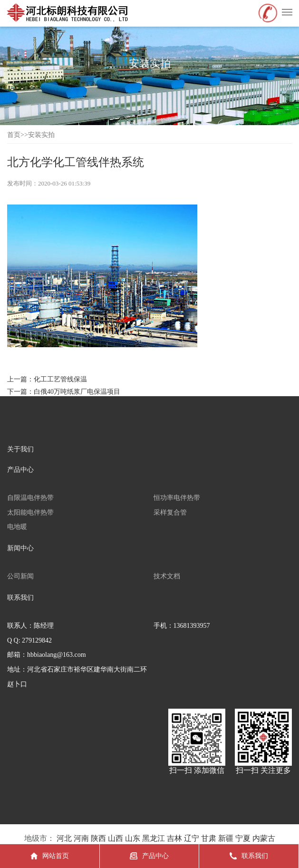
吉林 (174, 838)
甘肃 (209, 838)
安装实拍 (41, 135)
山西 (116, 838)
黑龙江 (154, 838)
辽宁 (192, 838)
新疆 (226, 838)
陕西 (98, 838)
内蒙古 (264, 838)
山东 (133, 838)
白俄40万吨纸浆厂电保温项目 (77, 392)
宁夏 (243, 838)
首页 (14, 135)
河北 (64, 838)
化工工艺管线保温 (60, 379)
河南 (81, 838)
